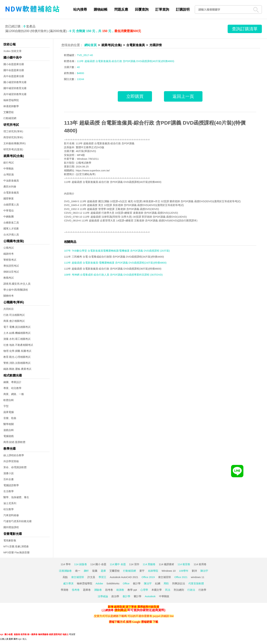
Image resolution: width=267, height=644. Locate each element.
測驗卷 (98, 590)
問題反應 (121, 9)
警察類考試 (10, 260)
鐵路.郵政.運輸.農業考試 (17, 369)
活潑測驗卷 (65, 571)
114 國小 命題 (98, 564)
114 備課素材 (166, 564)
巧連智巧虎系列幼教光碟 (18, 521)
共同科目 (9, 309)
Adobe (99, 583)
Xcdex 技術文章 (12, 51)
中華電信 (9, 211)
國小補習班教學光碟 (15, 82)
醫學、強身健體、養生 (16, 497)
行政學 (202, 590)
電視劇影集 (10, 540)
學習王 (102, 577)
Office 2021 (181, 577)
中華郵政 (9, 169)
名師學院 (153, 571)
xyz (2, 634)
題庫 (103, 571)
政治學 (115, 596)
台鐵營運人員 (11, 205)
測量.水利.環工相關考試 (17, 339)
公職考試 (9, 248)
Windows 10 (169, 571)
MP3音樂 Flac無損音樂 (17, 552)
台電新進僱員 (11, 193)
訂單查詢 (162, 9)
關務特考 (9, 296)
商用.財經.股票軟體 (14, 442)
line (172, 616)
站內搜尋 (80, 9)
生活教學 (9, 491)
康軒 (86, 571)
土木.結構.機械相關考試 (17, 333)
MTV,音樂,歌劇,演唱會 (16, 546)
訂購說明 (183, 9)
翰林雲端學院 (11, 100)
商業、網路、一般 (14, 394)
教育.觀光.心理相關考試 (17, 357)
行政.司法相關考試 (14, 315)
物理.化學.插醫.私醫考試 (17, 351)
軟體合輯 (9, 400)
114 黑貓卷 (149, 564)
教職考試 (9, 278)
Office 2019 (148, 577)
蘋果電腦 (9, 412)
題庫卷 (87, 590)
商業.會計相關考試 (14, 321)
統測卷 (120, 590)
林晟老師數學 (11, 106)
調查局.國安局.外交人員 (17, 284)
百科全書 (9, 479)
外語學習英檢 (11, 461)
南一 (78, 571)
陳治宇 (204, 571)
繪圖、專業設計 (12, 382)
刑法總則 (179, 590)
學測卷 (65, 590)
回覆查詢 (142, 9)
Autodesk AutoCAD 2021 (124, 577)
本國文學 (157, 590)
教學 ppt (132, 590)
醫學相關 (9, 424)
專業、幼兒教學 (12, 388)
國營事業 (9, 199)
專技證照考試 (11, 266)
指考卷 (76, 590)
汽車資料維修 (11, 515)
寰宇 (142, 571)
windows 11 (198, 577)
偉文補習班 (78, 577)
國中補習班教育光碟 (15, 88)
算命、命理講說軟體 (15, 467)
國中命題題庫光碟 (14, 70)
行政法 (191, 590)
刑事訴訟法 (179, 583)
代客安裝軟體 (196, 583)
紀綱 (158, 583)
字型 (6, 406)
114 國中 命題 (118, 564)
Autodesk (150, 596)
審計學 (138, 596)
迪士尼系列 (10, 503)
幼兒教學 (9, 509)
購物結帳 (101, 9)
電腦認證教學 (11, 485)
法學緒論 (103, 596)
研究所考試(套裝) (13, 149)
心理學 (144, 590)
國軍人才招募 (11, 229)
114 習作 (134, 564)
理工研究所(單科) (13, 131)
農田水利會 (10, 187)
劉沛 (194, 571)
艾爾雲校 (9, 112)
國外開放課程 (11, 527)
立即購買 (135, 96)
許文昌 (91, 577)
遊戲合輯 (9, 430)
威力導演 (68, 583)
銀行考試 (9, 163)
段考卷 (109, 590)
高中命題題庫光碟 (14, 76)
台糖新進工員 (11, 223)
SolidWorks (113, 583)
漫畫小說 (9, 473)
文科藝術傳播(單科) (15, 143)
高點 (65, 577)
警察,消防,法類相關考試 (17, 363)
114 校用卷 (200, 564)
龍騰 (95, 571)
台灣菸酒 (9, 175)
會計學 (137, 583)
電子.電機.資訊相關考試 (17, 327)
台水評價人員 (11, 235)
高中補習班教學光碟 (15, 94)
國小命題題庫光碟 (14, 64)
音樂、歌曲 (10, 418)
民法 (168, 590)
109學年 (184, 571)
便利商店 (120, 610)
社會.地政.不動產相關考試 (18, 345)
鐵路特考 (9, 254)
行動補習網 (10, 118)
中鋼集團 (9, 217)
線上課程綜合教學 (14, 455)
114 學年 (66, 564)
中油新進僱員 (11, 181)
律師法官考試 (11, 272)
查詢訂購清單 (245, 29)
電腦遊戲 (9, 436)
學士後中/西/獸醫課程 (16, 290)
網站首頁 (91, 45)
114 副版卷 (81, 564)
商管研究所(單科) (13, 137)
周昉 (166, 583)
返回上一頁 (183, 96)
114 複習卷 (184, 564)
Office (126, 583)
